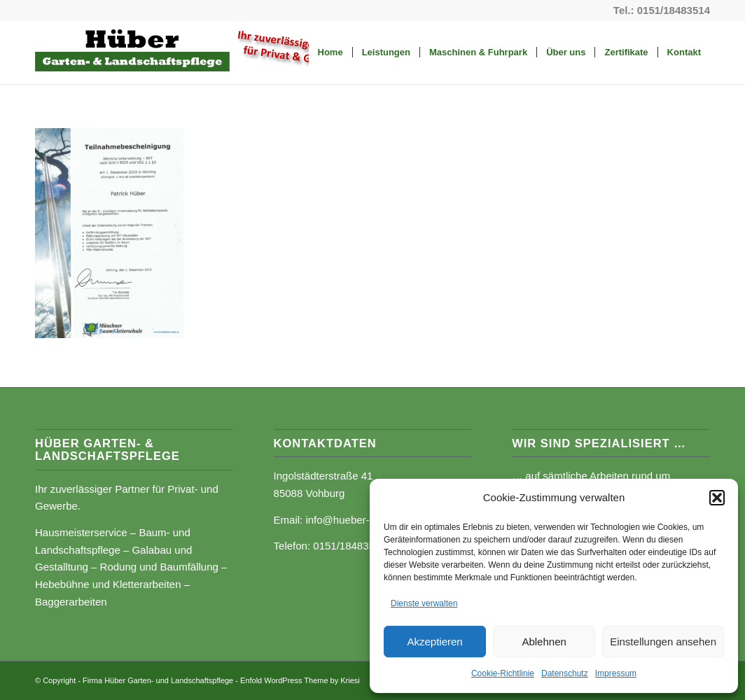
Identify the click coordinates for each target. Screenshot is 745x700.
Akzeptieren (434, 642)
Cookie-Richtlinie (503, 673)
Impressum (616, 673)
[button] (717, 498)
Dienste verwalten (424, 603)
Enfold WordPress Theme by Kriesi (300, 680)
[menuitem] (330, 52)
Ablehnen (544, 642)
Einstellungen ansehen (663, 642)
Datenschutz (565, 673)
